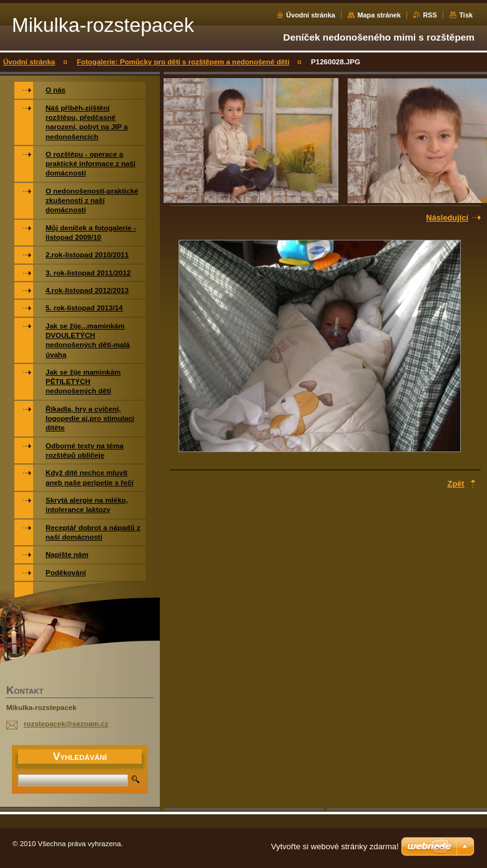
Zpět (456, 484)
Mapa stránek (379, 15)
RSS (430, 15)
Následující (447, 218)
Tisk (466, 15)
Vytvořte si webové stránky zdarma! (335, 846)
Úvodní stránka (311, 15)
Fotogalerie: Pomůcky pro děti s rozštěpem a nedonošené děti (183, 62)
